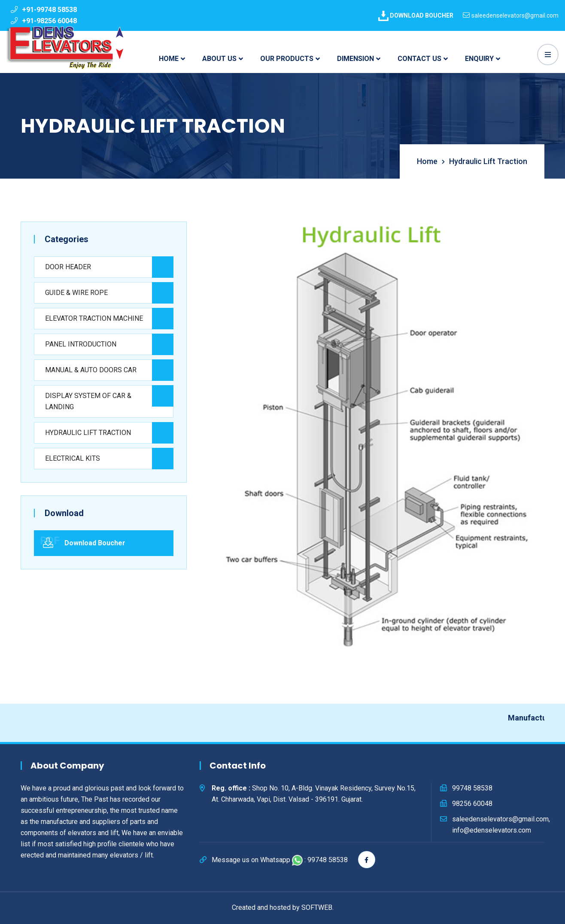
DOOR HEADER (68, 267)
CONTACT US (419, 59)
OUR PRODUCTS (287, 59)
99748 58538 (472, 788)
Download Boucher (95, 543)
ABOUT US (219, 59)
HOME (169, 59)
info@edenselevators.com (492, 830)
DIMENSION (355, 59)
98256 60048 (472, 804)
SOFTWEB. (317, 907)
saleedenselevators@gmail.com (515, 15)
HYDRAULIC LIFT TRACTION (88, 433)
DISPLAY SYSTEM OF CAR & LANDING (88, 401)
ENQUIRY (479, 59)
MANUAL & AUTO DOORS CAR (91, 370)
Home (428, 161)
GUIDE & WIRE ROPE (76, 293)
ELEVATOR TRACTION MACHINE (94, 318)
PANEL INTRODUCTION (81, 344)
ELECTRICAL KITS (73, 458)
